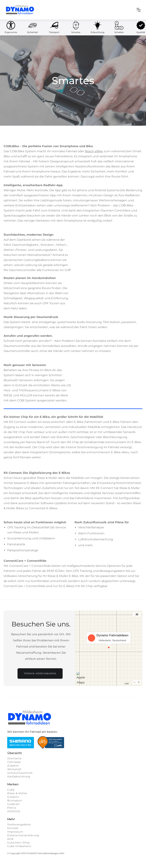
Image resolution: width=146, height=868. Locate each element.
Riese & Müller (17, 793)
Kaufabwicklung (19, 776)
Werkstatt (15, 769)
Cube (11, 790)
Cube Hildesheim (19, 846)
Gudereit (13, 804)
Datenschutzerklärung (23, 835)
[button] (139, 10)
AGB (10, 839)
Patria (12, 808)
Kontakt (13, 828)
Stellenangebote (19, 824)
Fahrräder (14, 762)
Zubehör (13, 766)
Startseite (14, 758)
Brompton (15, 800)
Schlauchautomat (20, 773)
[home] (20, 10)
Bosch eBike (94, 151)
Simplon (13, 797)
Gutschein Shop (18, 843)
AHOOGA (14, 811)
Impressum (15, 832)
